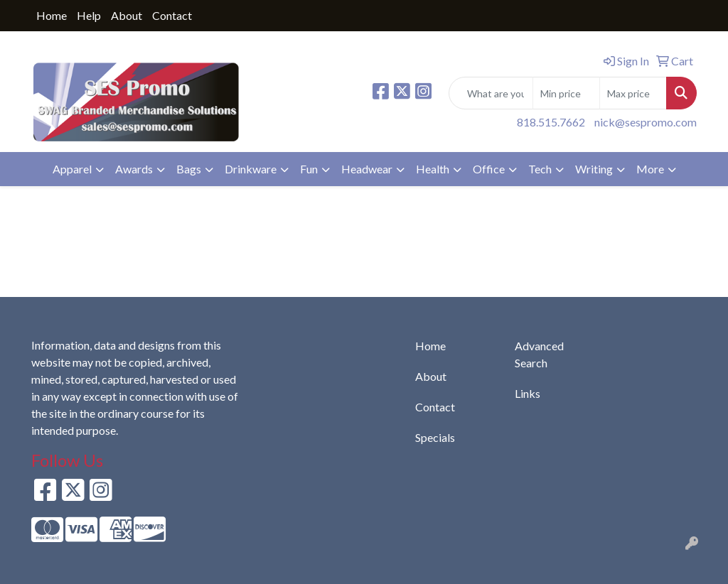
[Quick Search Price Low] (566, 93)
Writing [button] (594, 169)
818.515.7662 (551, 122)
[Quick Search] (491, 93)
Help (89, 15)
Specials (435, 437)
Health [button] (433, 169)
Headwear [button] (367, 169)
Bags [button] (189, 169)
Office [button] (489, 169)
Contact (172, 15)
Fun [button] (309, 169)
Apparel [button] (72, 169)
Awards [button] (134, 169)
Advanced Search (539, 354)
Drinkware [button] (251, 169)
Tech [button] (540, 169)
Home (52, 15)
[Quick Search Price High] (633, 93)
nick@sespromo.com (646, 122)
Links (528, 393)
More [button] (650, 169)
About (127, 15)
